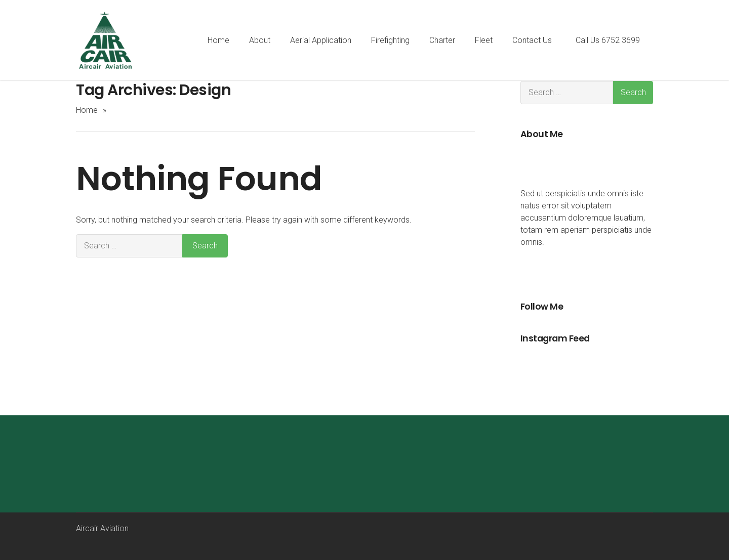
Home (218, 40)
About (259, 40)
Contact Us (532, 40)
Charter (442, 40)
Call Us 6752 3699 (608, 40)
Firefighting (390, 40)
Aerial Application (320, 40)
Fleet (484, 40)
